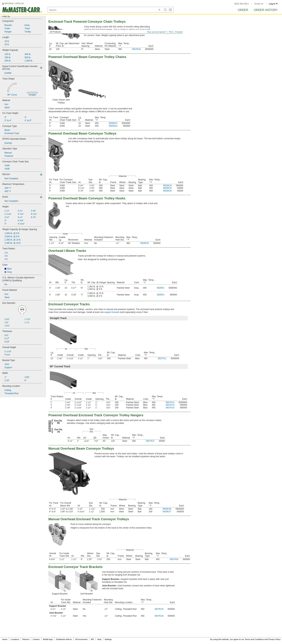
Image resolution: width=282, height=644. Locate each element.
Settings (108, 639)
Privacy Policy (274, 639)
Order (243, 10)
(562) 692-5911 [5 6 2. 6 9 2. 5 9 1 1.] (242, 4)
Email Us (259, 4)
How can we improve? (157, 32)
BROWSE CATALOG (14, 3)
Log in (273, 4)
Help (99, 639)
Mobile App (48, 639)
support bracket (112, 312)
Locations (15, 639)
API (92, 639)
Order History (266, 10)
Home (5, 639)
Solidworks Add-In (64, 639)
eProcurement (81, 639)
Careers (36, 639)
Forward (179, 32)
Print (171, 32)
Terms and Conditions (254, 639)
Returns (26, 639)
